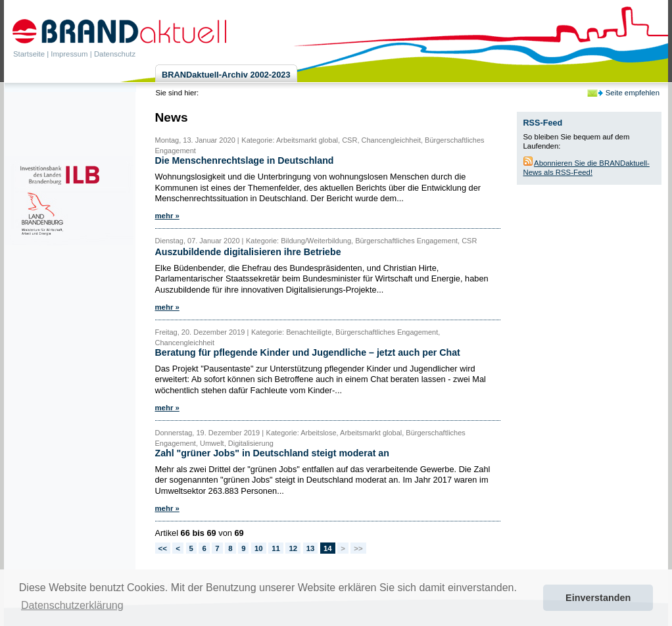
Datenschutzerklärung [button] (72, 605)
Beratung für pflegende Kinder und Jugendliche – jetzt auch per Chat (308, 352)
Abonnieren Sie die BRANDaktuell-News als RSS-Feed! (587, 168)
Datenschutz (115, 54)
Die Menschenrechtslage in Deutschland (245, 160)
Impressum (69, 54)
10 (259, 548)
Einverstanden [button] (598, 598)
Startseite (29, 54)
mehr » (167, 216)
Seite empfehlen (633, 93)
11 (276, 548)
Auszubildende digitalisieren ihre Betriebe (248, 252)
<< (163, 548)
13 (311, 548)
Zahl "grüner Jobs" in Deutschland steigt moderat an (272, 453)
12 (293, 548)
